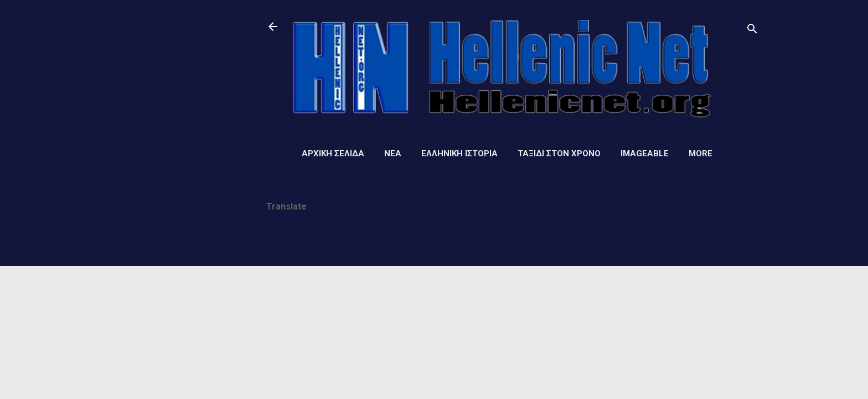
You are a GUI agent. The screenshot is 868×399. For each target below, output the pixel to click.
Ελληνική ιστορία (459, 154)
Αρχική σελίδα (333, 154)
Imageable (645, 154)
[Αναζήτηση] (752, 30)
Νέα (393, 154)
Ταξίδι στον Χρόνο (559, 154)
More (701, 154)
